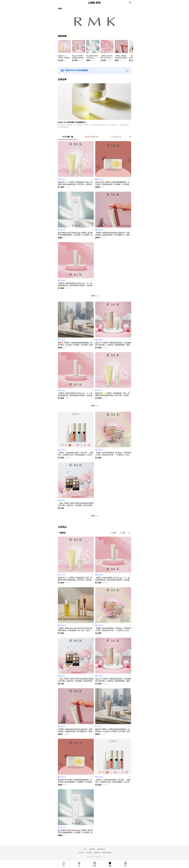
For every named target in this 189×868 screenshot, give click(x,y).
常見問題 (89, 853)
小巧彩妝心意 (116, 137)
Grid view (129, 533)
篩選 (114, 533)
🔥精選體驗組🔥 (92, 137)
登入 (86, 849)
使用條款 (92, 849)
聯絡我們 (97, 853)
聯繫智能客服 (107, 853)
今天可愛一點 (68, 137)
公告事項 (81, 853)
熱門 (124, 533)
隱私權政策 (101, 849)
